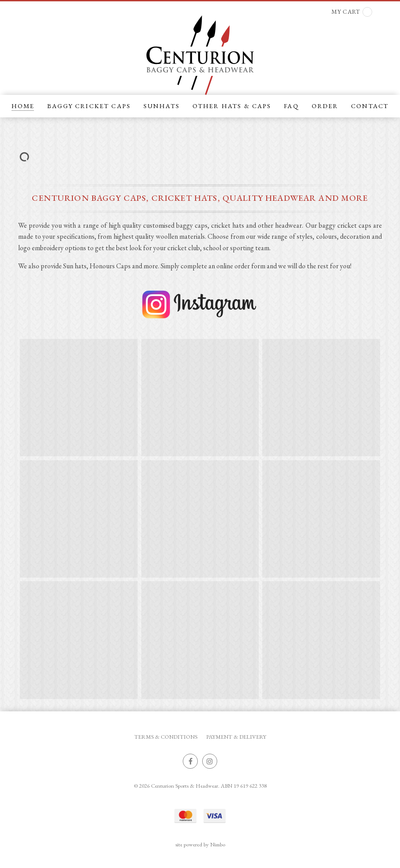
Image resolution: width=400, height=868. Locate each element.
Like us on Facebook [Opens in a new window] (190, 761)
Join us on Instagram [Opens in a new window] (210, 761)
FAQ (291, 106)
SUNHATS (162, 106)
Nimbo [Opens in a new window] (218, 844)
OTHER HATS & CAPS (232, 106)
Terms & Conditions (166, 737)
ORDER (325, 106)
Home (23, 106)
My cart (352, 12)
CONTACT (370, 106)
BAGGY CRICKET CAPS (89, 106)
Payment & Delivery (236, 737)
